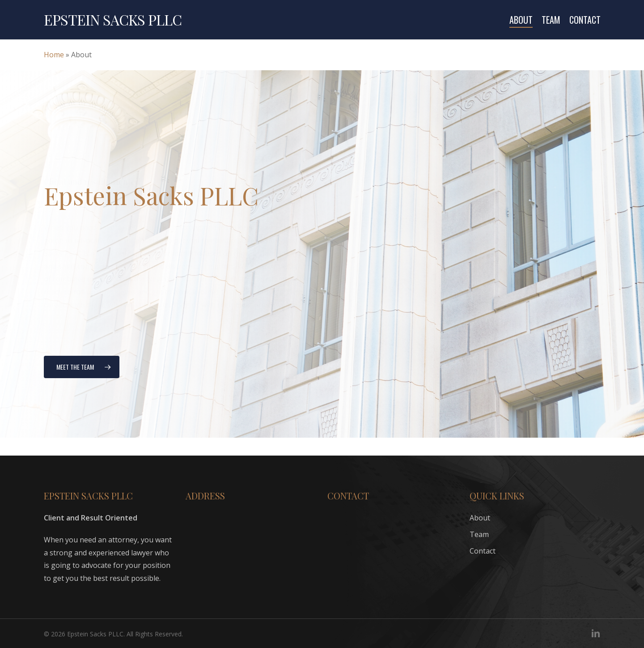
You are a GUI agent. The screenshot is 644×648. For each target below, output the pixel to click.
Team (479, 534)
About (480, 518)
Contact (483, 551)
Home (54, 55)
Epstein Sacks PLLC (113, 20)
